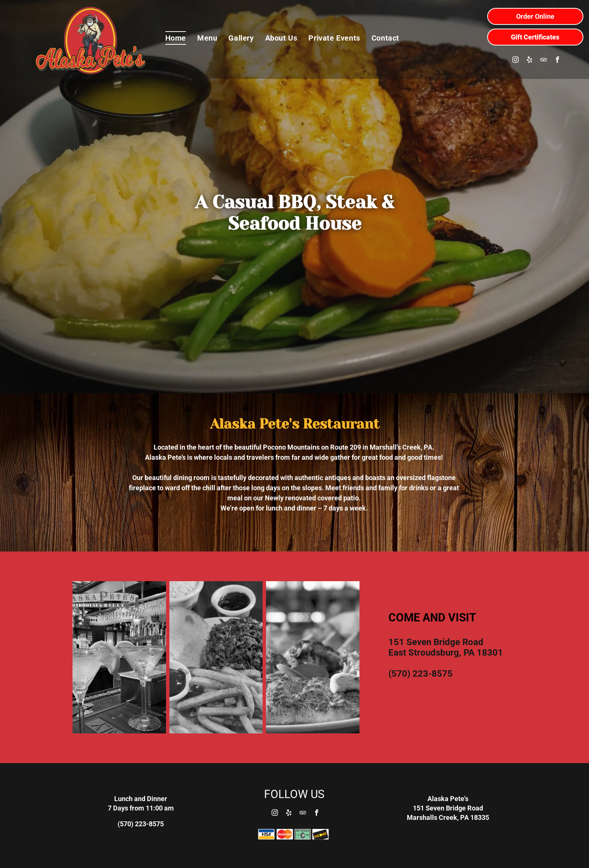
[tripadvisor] (544, 61)
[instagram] (516, 61)
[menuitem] (176, 38)
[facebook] (557, 61)
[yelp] (530, 61)
